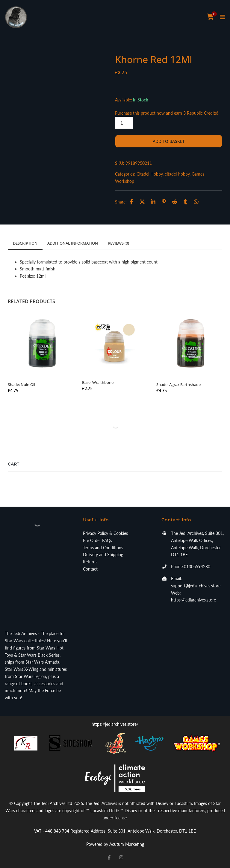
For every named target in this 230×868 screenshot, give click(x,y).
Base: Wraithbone (98, 382)
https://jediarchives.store (193, 600)
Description (25, 243)
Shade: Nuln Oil (21, 384)
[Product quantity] (124, 123)
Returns (90, 562)
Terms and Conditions (103, 548)
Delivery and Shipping (103, 555)
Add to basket (169, 141)
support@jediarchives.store (196, 586)
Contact (90, 569)
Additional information (73, 243)
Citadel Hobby (150, 174)
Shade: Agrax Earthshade (178, 384)
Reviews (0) (118, 243)
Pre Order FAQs (97, 540)
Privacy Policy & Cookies (105, 533)
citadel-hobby (177, 174)
